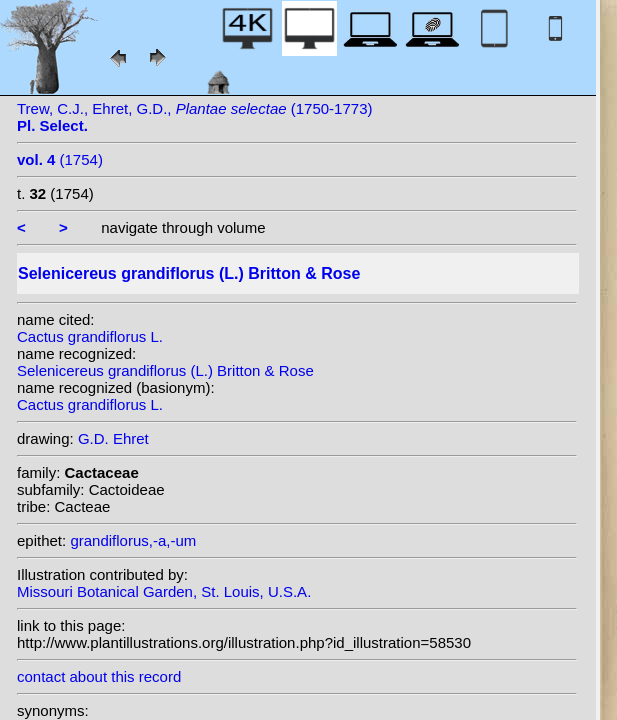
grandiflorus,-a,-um (133, 540)
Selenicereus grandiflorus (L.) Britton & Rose (165, 370)
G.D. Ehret (113, 438)
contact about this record (99, 676)
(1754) (60, 159)
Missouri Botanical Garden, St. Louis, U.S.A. (164, 591)
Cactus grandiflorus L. (90, 336)
